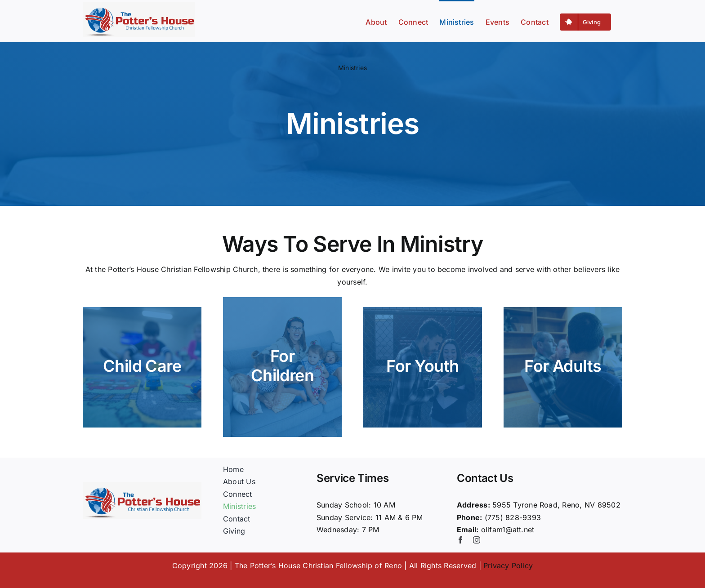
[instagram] (477, 540)
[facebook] (460, 540)
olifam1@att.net (508, 530)
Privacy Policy (508, 566)
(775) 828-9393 (513, 517)
